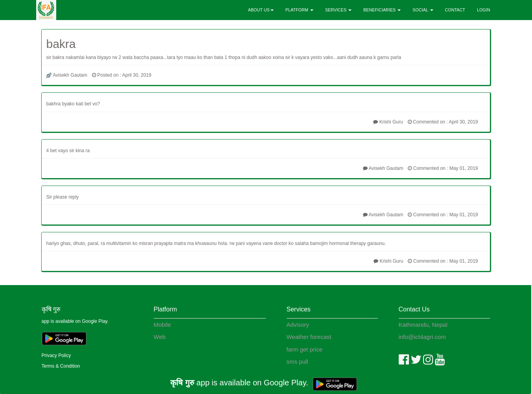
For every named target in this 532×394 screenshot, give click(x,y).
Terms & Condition (61, 366)
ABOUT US (261, 10)
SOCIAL (423, 10)
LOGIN (484, 10)
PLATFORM (299, 10)
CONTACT (455, 10)
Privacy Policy (56, 355)
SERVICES (338, 10)
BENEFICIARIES (382, 10)
